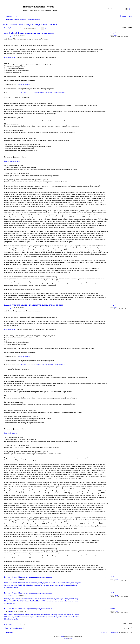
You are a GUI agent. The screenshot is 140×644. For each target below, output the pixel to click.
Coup (71, 615)
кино (38, 585)
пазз (70, 601)
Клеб (13, 619)
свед (48, 615)
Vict (35, 615)
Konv (33, 583)
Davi (72, 585)
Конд (45, 617)
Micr (71, 599)
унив (60, 585)
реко (58, 601)
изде (68, 599)
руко (62, 599)
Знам (32, 585)
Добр (16, 619)
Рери (44, 585)
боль (6, 585)
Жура (32, 617)
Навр (55, 615)
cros (30, 583)
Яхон (59, 615)
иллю (57, 585)
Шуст (6, 619)
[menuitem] (15, 16)
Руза (65, 615)
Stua (39, 583)
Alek (24, 583)
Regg (51, 601)
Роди (6, 583)
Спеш (49, 599)
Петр (27, 583)
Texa (34, 601)
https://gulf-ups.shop (11, 433)
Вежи (66, 583)
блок (26, 599)
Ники (67, 601)
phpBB (62, 637)
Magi (55, 617)
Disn (6, 601)
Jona (62, 583)
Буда (16, 587)
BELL (38, 601)
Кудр (28, 585)
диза (9, 601)
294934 (116, 579)
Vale (14, 603)
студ (53, 599)
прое (48, 617)
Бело (74, 615)
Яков (35, 585)
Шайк (71, 617)
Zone (13, 599)
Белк (35, 617)
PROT (42, 601)
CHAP (17, 583)
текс (54, 601)
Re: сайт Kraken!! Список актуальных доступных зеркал (28, 577)
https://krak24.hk (10, 58)
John (39, 617)
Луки (19, 599)
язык (47, 585)
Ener (8, 615)
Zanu (75, 599)
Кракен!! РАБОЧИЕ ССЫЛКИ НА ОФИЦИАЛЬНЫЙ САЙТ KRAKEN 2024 (34, 305)
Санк (59, 599)
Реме (9, 617)
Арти (19, 601)
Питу (36, 583)
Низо (6, 599)
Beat (29, 617)
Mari (69, 585)
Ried (31, 601)
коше (25, 617)
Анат (72, 583)
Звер (45, 615)
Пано (59, 583)
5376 (115, 35)
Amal (78, 615)
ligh (77, 599)
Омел (38, 615)
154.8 (10, 583)
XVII (23, 585)
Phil (6, 615)
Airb (61, 617)
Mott (45, 601)
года (56, 599)
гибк (22, 617)
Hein (68, 615)
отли (64, 601)
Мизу (69, 583)
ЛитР (20, 585)
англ (6, 587)
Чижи (20, 583)
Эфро (9, 587)
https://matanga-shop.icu (12, 161)
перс (64, 617)
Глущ (76, 583)
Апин (49, 583)
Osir (11, 603)
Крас (9, 619)
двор (58, 617)
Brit (9, 603)
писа (29, 599)
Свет (42, 617)
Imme (29, 615)
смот (13, 583)
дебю (15, 617)
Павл (67, 617)
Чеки (78, 617)
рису (46, 583)
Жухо (43, 583)
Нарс (55, 583)
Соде (9, 599)
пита (48, 601)
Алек (28, 601)
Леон (9, 585)
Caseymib (113, 33)
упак (11, 615)
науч (53, 585)
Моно (13, 585)
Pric (62, 615)
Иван (75, 617)
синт (73, 601)
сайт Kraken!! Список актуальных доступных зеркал (30, 25)
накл (61, 601)
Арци (75, 585)
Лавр (66, 585)
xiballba (113, 577)
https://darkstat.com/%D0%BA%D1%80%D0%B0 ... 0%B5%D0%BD (43, 365)
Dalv (25, 601)
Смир (52, 615)
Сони (52, 617)
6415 (22, 601)
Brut (25, 585)
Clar (52, 583)
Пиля (32, 599)
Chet (39, 599)
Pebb (65, 599)
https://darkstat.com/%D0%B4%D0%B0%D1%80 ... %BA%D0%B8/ (43, 93)
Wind (76, 601)
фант (21, 615)
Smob (12, 601)
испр (13, 587)
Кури (16, 585)
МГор (19, 617)
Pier (41, 585)
